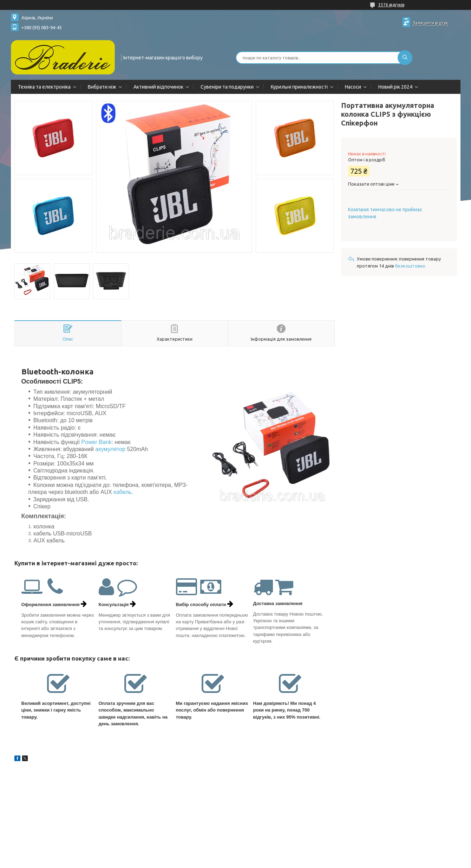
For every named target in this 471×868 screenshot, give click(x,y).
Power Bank (96, 442)
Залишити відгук (430, 23)
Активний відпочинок (158, 87)
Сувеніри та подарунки (227, 87)
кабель (122, 492)
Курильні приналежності (299, 87)
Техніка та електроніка (44, 87)
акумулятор (110, 449)
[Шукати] (405, 58)
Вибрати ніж (102, 87)
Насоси (353, 87)
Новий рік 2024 (395, 87)
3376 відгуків (391, 5)
